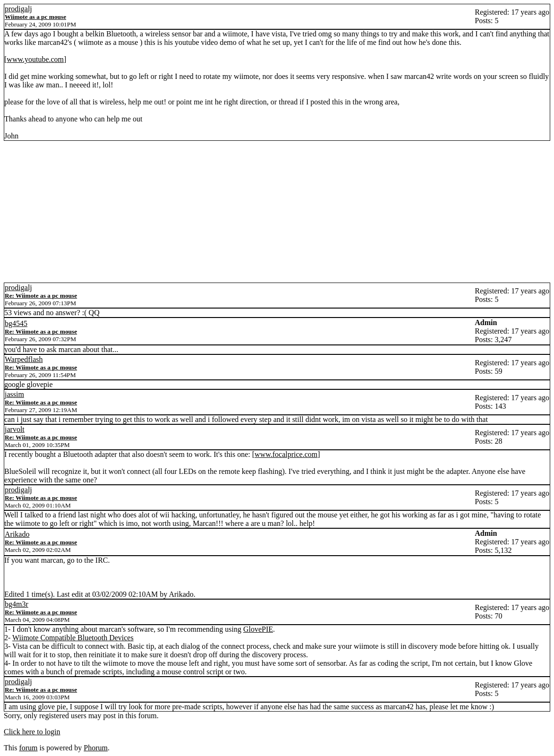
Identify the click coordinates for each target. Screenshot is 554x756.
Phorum (96, 748)
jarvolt (15, 429)
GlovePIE (258, 629)
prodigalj (18, 9)
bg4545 (16, 323)
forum (28, 748)
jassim (14, 394)
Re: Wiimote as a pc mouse (41, 296)
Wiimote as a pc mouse (35, 17)
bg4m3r (17, 604)
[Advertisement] (277, 212)
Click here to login (32, 732)
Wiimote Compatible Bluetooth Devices (73, 638)
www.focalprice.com (286, 454)
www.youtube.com (35, 59)
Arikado (17, 534)
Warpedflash (24, 359)
